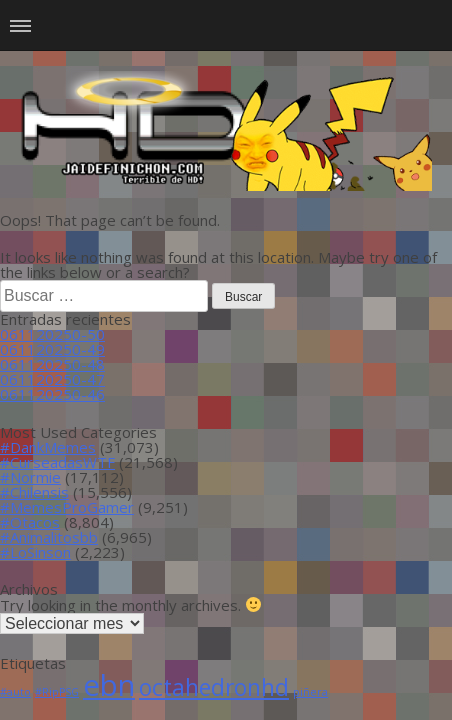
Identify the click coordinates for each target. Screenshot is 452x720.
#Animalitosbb (49, 537)
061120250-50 (52, 334)
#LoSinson (35, 552)
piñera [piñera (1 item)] (310, 692)
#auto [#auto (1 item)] (15, 692)
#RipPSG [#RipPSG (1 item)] (57, 692)
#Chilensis (34, 492)
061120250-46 (52, 394)
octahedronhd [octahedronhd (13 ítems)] (214, 687)
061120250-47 (52, 379)
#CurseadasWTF (57, 462)
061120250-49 (52, 349)
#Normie (30, 477)
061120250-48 (52, 364)
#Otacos (30, 522)
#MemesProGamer (67, 507)
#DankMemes (48, 447)
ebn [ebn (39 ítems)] (109, 685)
